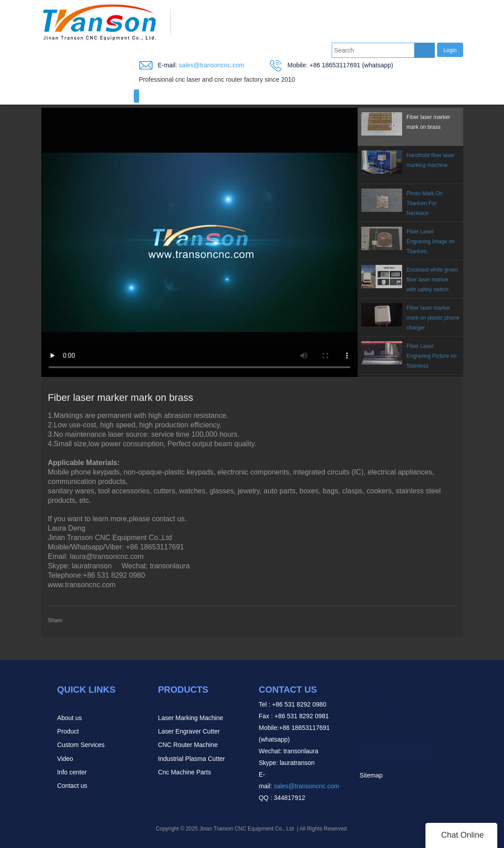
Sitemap (371, 775)
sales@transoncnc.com (211, 65)
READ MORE (397, 747)
